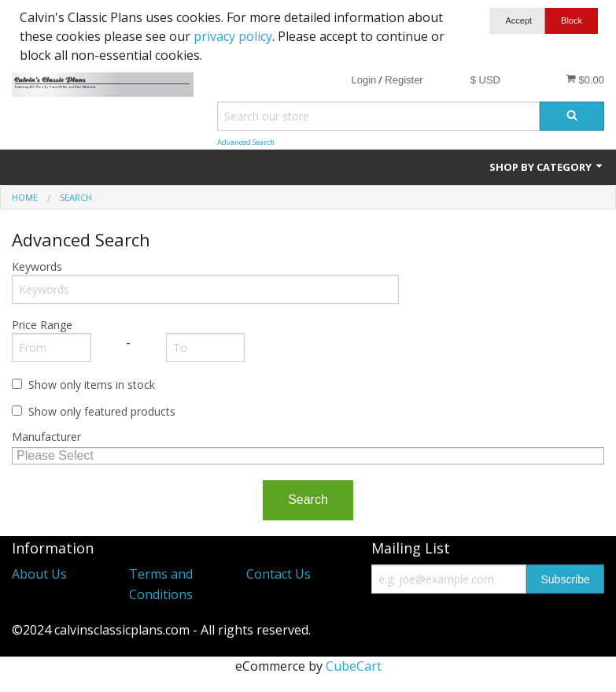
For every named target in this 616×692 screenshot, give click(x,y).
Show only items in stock (92, 385)
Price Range (42, 325)
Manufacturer (46, 437)
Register (404, 80)
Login (363, 80)
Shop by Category (547, 167)
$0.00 (585, 80)
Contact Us (278, 574)
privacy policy (233, 36)
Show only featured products (102, 411)
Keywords (37, 266)
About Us (39, 574)
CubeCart (354, 666)
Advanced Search (246, 142)
